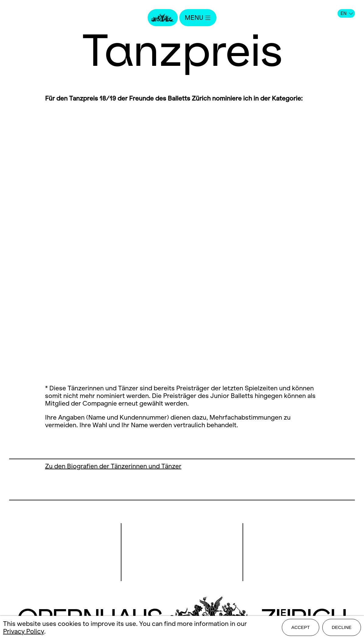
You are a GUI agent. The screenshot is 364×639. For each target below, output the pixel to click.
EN (347, 13)
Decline (342, 627)
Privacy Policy (24, 631)
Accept (301, 627)
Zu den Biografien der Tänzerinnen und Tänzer (113, 466)
